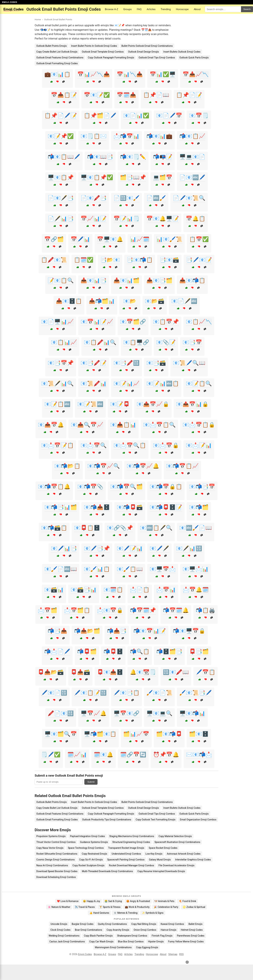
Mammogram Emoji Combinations (113, 947)
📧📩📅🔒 (166, 445)
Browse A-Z (112, 9)
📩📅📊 (166, 590)
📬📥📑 (117, 631)
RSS (182, 954)
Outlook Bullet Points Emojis (52, 46)
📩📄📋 (140, 590)
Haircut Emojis (168, 930)
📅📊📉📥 (130, 74)
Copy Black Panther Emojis (98, 936)
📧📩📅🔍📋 (130, 445)
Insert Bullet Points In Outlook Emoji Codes (94, 46)
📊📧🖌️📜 (169, 239)
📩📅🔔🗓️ (196, 590)
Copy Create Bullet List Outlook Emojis (57, 52)
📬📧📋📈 (192, 136)
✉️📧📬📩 (199, 755)
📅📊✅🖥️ (163, 74)
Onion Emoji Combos (145, 930)
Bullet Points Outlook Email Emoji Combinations (147, 46)
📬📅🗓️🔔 (176, 610)
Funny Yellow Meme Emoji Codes (186, 942)
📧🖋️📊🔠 (189, 548)
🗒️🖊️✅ (51, 755)
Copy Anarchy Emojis (118, 930)
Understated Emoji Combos (126, 854)
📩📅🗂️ (47, 610)
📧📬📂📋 (67, 466)
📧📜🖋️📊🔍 (57, 383)
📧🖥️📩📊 (196, 569)
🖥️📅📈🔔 (94, 713)
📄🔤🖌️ (156, 198)
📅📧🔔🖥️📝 (163, 219)
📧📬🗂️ (199, 507)
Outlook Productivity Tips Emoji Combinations (107, 820)
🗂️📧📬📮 (169, 734)
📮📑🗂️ (199, 651)
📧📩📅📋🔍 (159, 425)
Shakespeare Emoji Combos (132, 936)
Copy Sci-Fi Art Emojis (91, 860)
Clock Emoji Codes (60, 930)
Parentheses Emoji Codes (191, 936)
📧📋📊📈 (64, 342)
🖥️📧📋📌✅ (97, 177)
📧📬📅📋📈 (182, 466)
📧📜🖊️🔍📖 (189, 363)
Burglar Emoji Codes (83, 924)
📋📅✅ (199, 239)
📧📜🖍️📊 (94, 383)
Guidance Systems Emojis (94, 842)
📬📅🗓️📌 (143, 610)
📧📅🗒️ (199, 116)
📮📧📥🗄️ (110, 672)
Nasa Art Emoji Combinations (52, 865)
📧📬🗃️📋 (54, 528)
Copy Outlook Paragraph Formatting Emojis (111, 58)
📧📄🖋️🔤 (184, 301)
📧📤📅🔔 (51, 425)
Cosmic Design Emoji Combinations (56, 860)
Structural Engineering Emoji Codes (131, 842)
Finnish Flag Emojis (162, 936)
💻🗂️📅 (163, 177)
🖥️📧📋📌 (61, 177)
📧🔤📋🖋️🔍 (156, 528)
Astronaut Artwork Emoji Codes (184, 854)
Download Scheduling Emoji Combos (56, 877)
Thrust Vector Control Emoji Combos (56, 842)
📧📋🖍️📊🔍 (100, 342)
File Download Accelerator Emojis (176, 865)
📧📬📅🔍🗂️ (126, 487)
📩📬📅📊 (126, 136)
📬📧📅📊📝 (150, 631)
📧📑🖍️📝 (94, 363)
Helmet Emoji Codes (192, 930)
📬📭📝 (163, 157)
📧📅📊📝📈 (97, 322)
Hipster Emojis (156, 942)
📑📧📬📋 (140, 260)
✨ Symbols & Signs (153, 913)
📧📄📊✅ (136, 116)
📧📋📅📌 (166, 322)
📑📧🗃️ (169, 260)
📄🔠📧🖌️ (126, 198)
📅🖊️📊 (80, 239)
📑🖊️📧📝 (199, 260)
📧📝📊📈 (126, 383)
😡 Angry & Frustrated (138, 901)
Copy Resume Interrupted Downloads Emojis (161, 871)
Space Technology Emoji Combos (86, 848)
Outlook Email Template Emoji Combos (103, 52)
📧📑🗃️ (156, 363)
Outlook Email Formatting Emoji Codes (57, 63)
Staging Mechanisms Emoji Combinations (132, 836)
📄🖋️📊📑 (61, 219)
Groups (127, 9)
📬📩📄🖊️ (57, 651)
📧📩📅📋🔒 (199, 425)
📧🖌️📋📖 (130, 569)
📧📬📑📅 (202, 487)
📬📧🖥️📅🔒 (189, 631)
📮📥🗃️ (80, 672)
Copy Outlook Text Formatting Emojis (155, 820)
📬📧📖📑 (100, 157)
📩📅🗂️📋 (77, 610)
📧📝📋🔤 (57, 404)
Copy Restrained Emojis (94, 854)
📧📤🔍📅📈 (87, 425)
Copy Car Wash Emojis (101, 942)
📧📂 (130, 301)
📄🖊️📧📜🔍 (189, 198)
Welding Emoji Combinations (64, 936)
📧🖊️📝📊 (130, 548)
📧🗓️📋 (113, 590)
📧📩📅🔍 (94, 445)
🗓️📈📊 (77, 755)
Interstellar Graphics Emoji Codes (193, 860)
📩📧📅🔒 (110, 610)
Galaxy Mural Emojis (160, 860)
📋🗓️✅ (84, 260)
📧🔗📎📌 (120, 528)
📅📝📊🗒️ (126, 219)
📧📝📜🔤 (90, 404)
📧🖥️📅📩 (163, 569)
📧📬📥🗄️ (97, 507)
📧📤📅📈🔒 (153, 404)
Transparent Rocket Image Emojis (126, 848)
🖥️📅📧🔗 (126, 713)
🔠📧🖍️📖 (176, 672)
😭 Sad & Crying (113, 901)
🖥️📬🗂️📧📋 (100, 734)
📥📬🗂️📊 (102, 301)
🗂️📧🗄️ (199, 734)
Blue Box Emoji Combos (131, 942)
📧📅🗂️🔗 (133, 322)
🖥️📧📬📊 (192, 713)
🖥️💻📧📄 (192, 157)
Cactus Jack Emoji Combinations (67, 942)
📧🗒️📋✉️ (94, 136)
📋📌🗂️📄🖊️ (100, 116)
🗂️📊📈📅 (136, 734)
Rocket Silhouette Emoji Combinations (57, 854)
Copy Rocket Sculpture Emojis (89, 865)
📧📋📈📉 (199, 322)
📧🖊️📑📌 (97, 548)
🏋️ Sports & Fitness (110, 907)
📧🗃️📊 (54, 590)
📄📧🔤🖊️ (192, 177)
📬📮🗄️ (113, 651)
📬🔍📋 (140, 651)
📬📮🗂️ (87, 651)
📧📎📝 (166, 342)
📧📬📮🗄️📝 (166, 507)
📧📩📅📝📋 (57, 445)
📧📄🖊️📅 (169, 116)
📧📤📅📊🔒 (192, 404)
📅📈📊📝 (94, 219)
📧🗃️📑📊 (84, 590)
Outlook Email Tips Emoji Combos (157, 58)
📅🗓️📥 (126, 95)
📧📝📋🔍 (199, 383)
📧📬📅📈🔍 (104, 466)
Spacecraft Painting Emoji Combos (126, 860)
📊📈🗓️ (140, 239)
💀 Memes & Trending (126, 913)
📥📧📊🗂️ (126, 280)
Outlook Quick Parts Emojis (194, 58)
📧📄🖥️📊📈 (57, 322)
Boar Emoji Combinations (89, 930)
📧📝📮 (120, 404)
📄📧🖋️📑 (61, 198)
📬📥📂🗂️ (87, 631)
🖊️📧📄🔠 (54, 693)
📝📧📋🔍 (61, 280)
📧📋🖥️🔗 (136, 342)
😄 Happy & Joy (92, 901)
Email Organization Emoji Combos (198, 820)
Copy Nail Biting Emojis (144, 924)
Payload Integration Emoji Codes (88, 836)
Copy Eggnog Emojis (147, 947)
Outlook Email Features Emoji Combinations (60, 58)
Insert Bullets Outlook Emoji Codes (182, 52)
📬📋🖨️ (206, 610)
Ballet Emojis (195, 924)
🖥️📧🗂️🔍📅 (61, 734)
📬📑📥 (57, 631)
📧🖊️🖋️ (159, 548)
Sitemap (173, 954)
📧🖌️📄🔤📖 (61, 569)
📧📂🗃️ (155, 301)
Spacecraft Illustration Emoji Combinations (177, 842)
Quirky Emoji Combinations (112, 924)
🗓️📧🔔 (104, 755)
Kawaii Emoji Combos (172, 924)
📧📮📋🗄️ (87, 528)
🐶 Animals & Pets (164, 901)
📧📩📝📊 (199, 445)
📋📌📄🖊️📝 (61, 116)
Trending (166, 9)
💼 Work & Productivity (137, 907)
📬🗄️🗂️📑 (169, 651)
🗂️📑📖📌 (133, 177)
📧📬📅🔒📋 (166, 487)
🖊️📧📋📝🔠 (90, 693)
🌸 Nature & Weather (59, 907)
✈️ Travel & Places (85, 907)
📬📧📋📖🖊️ (64, 157)
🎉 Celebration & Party (166, 907)
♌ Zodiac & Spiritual (194, 907)
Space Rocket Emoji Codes (163, 848)
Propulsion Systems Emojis (51, 836)
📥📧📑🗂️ (159, 280)
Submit (91, 782)
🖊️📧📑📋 (126, 693)
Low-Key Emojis (154, 854)
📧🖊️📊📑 (64, 548)
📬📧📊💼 (159, 136)
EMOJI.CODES (10, 2)
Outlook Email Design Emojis (143, 52)
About (197, 9)
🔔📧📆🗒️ (143, 672)
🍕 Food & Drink (187, 901)
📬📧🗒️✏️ (133, 157)
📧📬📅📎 (90, 487)
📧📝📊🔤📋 (163, 383)
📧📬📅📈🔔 (143, 466)
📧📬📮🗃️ (130, 507)
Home (38, 19)
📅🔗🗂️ (54, 239)
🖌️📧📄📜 (159, 693)
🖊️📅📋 (206, 672)
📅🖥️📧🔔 (110, 239)
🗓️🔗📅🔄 (133, 755)
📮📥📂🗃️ (51, 672)
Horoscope (182, 9)
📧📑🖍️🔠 (126, 363)
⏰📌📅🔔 (166, 755)
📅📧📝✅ (97, 95)
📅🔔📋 (196, 219)
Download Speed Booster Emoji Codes (57, 871)
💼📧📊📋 (57, 74)
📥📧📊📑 (94, 280)
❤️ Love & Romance (68, 901)
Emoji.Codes (85, 954)
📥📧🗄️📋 (69, 301)
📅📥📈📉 (196, 74)
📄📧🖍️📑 (94, 198)
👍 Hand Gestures (99, 913)
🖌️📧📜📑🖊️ (196, 693)
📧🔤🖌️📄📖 (196, 528)
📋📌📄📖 (156, 95)
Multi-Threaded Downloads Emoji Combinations (107, 871)
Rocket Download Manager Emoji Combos (132, 865)
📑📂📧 (110, 260)
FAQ (139, 9)
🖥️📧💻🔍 (159, 713)
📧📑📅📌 (61, 363)
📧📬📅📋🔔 (54, 487)
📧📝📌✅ (61, 136)
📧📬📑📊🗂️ (61, 507)
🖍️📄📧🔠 (61, 713)
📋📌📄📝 (189, 95)
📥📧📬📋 (192, 280)
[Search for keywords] (223, 9)
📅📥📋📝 (64, 95)
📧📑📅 (192, 342)
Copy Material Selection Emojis (175, 836)
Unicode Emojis (59, 924)
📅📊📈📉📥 (94, 74)
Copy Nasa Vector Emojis (50, 848)
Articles (151, 9)
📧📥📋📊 (123, 425)
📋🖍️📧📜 (54, 260)
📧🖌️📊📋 (97, 569)
